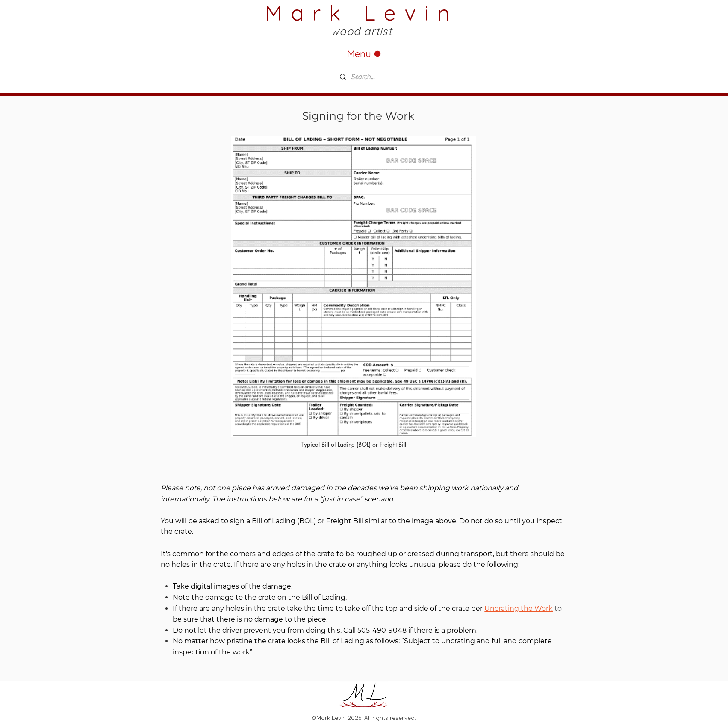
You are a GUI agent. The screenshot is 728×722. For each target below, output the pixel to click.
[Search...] (399, 77)
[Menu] (364, 54)
